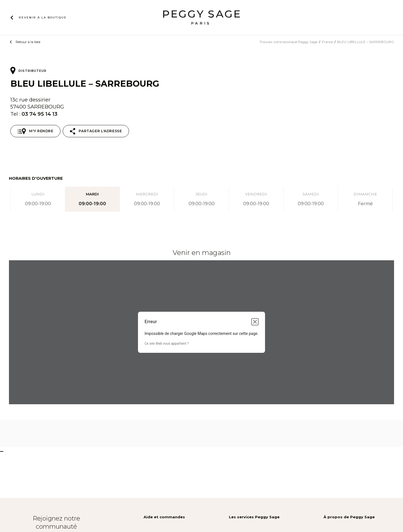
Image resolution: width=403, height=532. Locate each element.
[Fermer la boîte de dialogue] (255, 322)
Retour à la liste (28, 42)
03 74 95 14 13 (39, 114)
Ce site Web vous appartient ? (167, 344)
